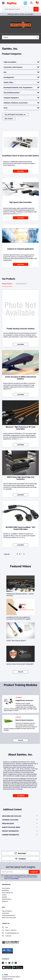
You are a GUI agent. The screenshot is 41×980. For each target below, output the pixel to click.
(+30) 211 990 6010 (9, 930)
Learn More (21, 171)
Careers (4, 895)
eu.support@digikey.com (10, 933)
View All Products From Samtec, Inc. (15, 115)
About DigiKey (6, 888)
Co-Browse (7, 936)
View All (7, 554)
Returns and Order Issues (9, 918)
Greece (5, 975)
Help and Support (7, 911)
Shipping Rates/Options (9, 915)
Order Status (5, 913)
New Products (9, 119)
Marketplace (5, 891)
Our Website (21, 796)
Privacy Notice (14, 879)
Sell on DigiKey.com (8, 893)
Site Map (4, 897)
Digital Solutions (7, 899)
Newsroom (5, 901)
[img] (12, 4)
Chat (5, 928)
